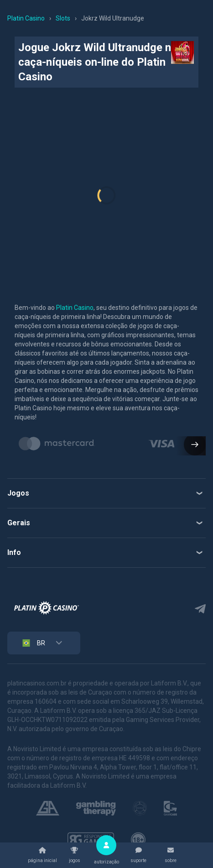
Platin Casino (75, 308)
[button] (191, 445)
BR (33, 643)
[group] (57, 444)
